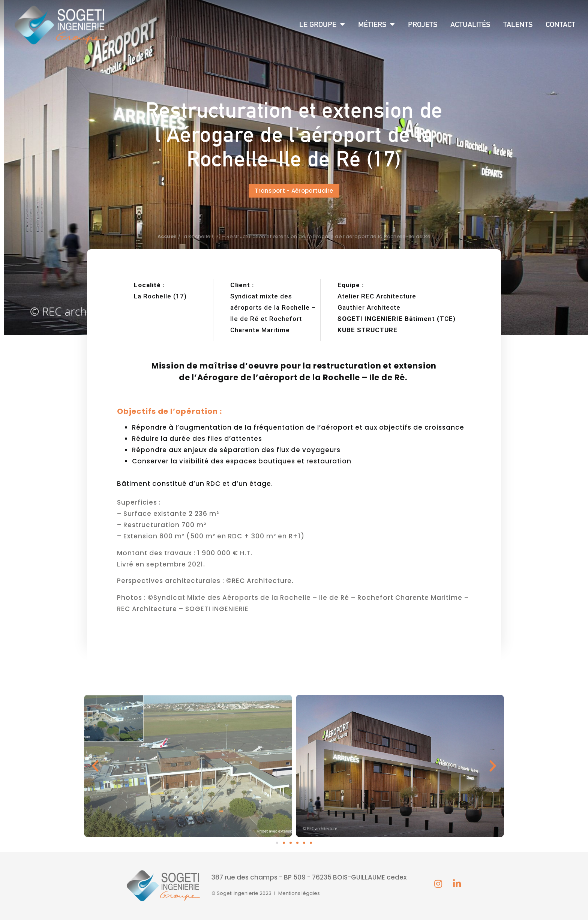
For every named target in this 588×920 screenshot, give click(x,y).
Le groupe (322, 24)
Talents (518, 24)
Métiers (376, 24)
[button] (294, 191)
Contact (560, 24)
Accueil (167, 236)
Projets (423, 24)
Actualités (470, 24)
